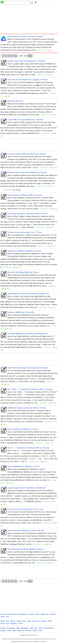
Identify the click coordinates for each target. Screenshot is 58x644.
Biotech (21, 631)
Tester (3, 628)
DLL (36, 628)
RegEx (3, 631)
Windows (25, 628)
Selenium (45, 614)
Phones (28, 631)
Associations (13, 614)
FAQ (29, 621)
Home (3, 621)
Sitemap (14, 624)
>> (15, 56)
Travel (35, 631)
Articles (44, 621)
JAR (32, 628)
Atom (3, 624)
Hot (8, 621)
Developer (11, 628)
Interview (36, 621)
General (31, 614)
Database (23, 614)
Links (9, 631)
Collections (21, 621)
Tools (3, 617)
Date (30, 56)
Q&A (15, 631)
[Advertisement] (29, 20)
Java (38, 614)
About (13, 621)
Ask (8, 624)
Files (41, 628)
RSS (50, 621)
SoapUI (53, 614)
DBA (18, 628)
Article (3, 614)
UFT (8, 617)
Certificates (49, 628)
